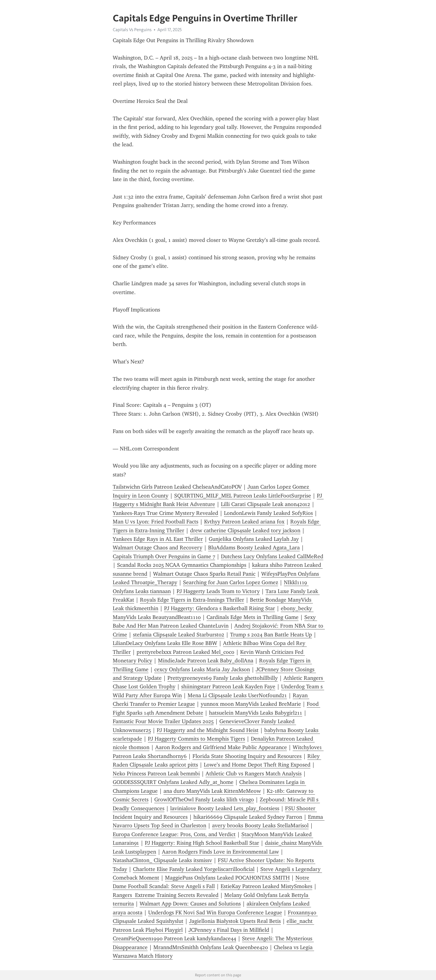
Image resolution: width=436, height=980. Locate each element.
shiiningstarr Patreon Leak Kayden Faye (228, 687)
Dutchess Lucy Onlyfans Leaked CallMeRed (272, 556)
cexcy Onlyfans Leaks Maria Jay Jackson (202, 669)
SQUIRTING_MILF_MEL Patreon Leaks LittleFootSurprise (243, 496)
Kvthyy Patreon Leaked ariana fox (244, 522)
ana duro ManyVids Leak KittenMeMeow (212, 791)
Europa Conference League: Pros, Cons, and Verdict (174, 834)
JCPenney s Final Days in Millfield (229, 930)
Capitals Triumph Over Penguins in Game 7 (164, 556)
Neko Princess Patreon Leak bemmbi (156, 774)
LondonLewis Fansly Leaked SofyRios (268, 513)
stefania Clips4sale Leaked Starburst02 (179, 635)
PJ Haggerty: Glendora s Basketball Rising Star (220, 608)
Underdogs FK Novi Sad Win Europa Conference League (215, 913)
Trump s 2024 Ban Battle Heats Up (271, 635)
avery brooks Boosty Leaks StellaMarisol (260, 825)
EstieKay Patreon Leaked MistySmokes (266, 886)
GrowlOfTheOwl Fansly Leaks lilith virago (204, 800)
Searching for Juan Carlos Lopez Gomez (231, 582)
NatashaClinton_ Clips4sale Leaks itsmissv (162, 860)
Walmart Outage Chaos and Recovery (158, 548)
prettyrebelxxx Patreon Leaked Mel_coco (185, 652)
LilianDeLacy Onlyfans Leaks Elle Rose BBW (165, 643)
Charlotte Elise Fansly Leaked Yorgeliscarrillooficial (194, 869)
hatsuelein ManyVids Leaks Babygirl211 (256, 713)
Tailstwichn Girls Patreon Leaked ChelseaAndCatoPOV (177, 487)
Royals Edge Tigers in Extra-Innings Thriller (192, 600)
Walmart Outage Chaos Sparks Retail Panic (204, 574)
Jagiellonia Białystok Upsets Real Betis (235, 921)
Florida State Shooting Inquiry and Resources (247, 756)
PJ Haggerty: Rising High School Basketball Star (202, 843)
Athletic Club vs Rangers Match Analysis (254, 774)
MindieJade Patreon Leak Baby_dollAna (206, 661)
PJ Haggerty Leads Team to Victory (218, 591)
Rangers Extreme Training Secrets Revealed (166, 895)
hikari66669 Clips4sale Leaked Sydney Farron (248, 817)
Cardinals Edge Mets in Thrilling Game (253, 617)
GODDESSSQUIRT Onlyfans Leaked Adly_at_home (173, 782)
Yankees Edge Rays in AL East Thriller (158, 539)
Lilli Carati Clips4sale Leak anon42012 (266, 504)
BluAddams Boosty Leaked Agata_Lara (254, 548)
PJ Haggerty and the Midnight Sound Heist (208, 730)
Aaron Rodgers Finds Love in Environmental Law (220, 852)
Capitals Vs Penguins (132, 30)
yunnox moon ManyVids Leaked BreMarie (251, 704)
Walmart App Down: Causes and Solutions (190, 904)
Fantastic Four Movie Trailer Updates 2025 (163, 721)
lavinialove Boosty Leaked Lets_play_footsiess (225, 808)
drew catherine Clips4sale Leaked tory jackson (245, 530)
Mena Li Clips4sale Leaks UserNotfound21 (237, 695)
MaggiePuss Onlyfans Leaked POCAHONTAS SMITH (227, 878)
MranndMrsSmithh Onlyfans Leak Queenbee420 (211, 947)
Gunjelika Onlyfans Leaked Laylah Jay (254, 539)
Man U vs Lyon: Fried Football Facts (156, 522)
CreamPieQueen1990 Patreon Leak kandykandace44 (174, 938)
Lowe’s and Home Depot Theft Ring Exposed (257, 765)
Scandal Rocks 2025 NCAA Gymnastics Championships (182, 565)
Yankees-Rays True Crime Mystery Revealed (165, 513)
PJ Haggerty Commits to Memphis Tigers (196, 739)
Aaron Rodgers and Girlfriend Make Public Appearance (221, 747)
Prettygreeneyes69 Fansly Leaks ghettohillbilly (223, 678)
